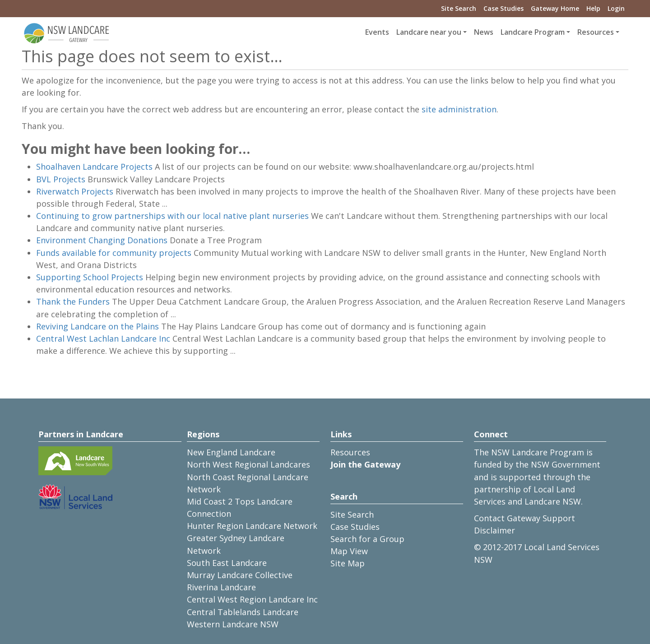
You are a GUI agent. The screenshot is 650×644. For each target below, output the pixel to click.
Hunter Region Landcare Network (252, 526)
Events (377, 32)
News (484, 32)
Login (616, 8)
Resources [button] (596, 32)
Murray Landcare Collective (240, 575)
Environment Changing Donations (102, 240)
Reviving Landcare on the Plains (97, 326)
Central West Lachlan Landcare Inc (103, 338)
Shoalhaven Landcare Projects (94, 167)
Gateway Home (555, 8)
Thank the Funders (73, 301)
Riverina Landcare (221, 587)
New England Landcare (231, 452)
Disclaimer (494, 530)
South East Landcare (227, 563)
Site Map (348, 563)
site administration (459, 109)
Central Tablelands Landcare (243, 612)
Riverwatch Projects (75, 191)
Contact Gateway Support (525, 518)
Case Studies (504, 8)
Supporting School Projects (90, 277)
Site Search (459, 8)
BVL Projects (61, 179)
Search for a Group (367, 539)
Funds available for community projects (114, 253)
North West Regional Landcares (248, 464)
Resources (350, 452)
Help (593, 8)
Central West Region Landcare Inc (252, 599)
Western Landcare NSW (233, 624)
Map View (349, 551)
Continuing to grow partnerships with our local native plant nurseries (172, 216)
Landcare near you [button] (429, 32)
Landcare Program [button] (533, 32)
